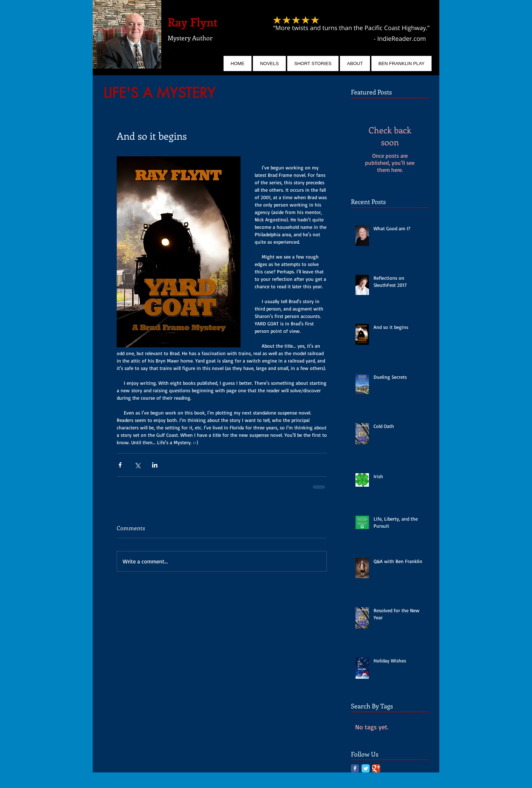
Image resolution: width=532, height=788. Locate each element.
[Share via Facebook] (120, 465)
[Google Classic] (376, 768)
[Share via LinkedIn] (155, 465)
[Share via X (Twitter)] (137, 465)
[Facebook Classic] (355, 768)
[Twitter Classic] (366, 768)
